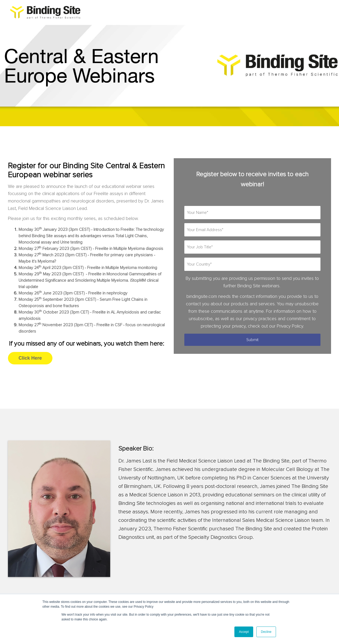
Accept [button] (244, 632)
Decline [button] (266, 632)
